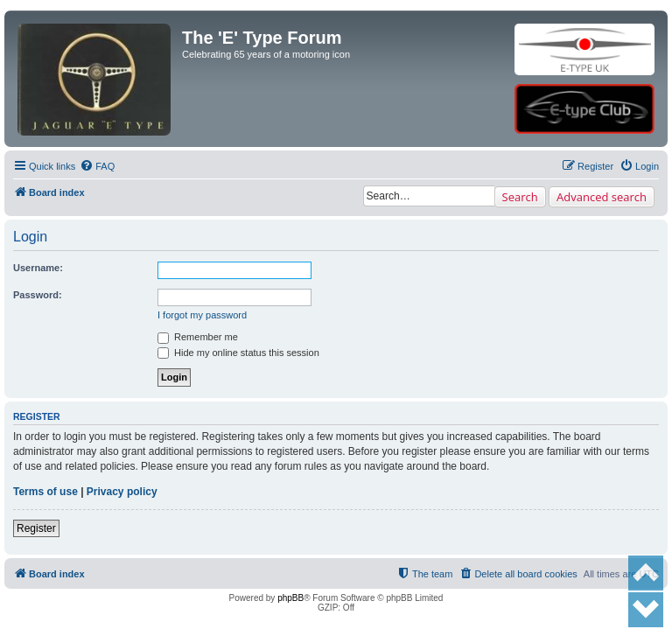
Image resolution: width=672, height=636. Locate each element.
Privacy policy (122, 492)
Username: (38, 268)
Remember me (198, 337)
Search (520, 197)
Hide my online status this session (238, 353)
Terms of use (45, 492)
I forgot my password (202, 315)
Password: (38, 295)
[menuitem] (97, 166)
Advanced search (602, 197)
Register (36, 528)
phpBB (290, 598)
